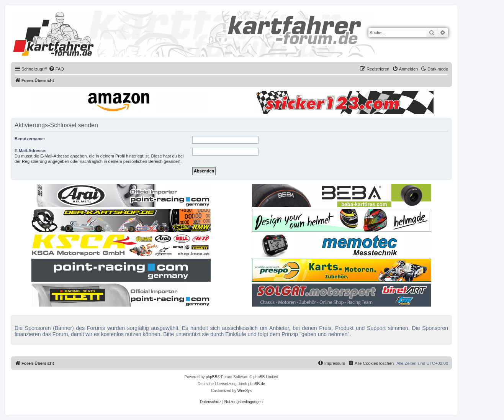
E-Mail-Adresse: (30, 151)
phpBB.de (257, 384)
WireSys (245, 391)
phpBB (211, 377)
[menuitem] (56, 69)
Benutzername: (30, 139)
